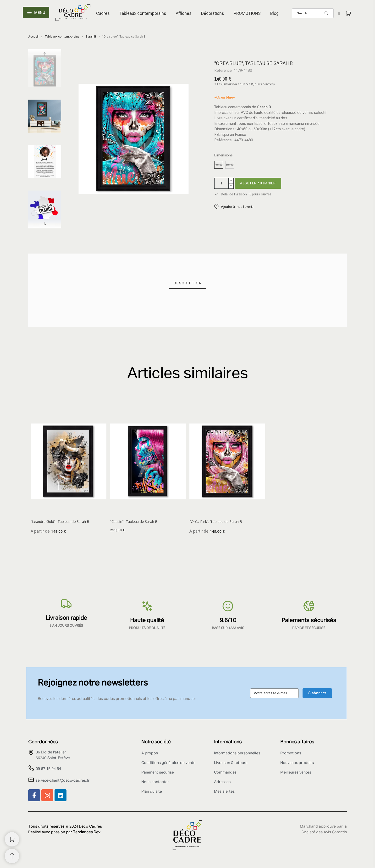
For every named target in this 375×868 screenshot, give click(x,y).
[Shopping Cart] (12, 839)
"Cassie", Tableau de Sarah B (134, 521)
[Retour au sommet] (12, 856)
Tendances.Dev (87, 832)
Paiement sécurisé (158, 773)
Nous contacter (155, 782)
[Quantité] (221, 183)
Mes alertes (224, 792)
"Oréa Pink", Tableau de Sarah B (216, 521)
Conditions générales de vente (168, 763)
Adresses (222, 782)
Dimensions (223, 155)
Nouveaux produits (297, 763)
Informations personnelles (237, 753)
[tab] (188, 283)
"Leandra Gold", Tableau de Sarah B (60, 521)
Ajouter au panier (258, 183)
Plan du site (152, 792)
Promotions (291, 753)
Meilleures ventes (296, 773)
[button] (234, 207)
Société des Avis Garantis (324, 832)
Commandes (225, 773)
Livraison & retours (231, 763)
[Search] (313, 13)
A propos (150, 753)
